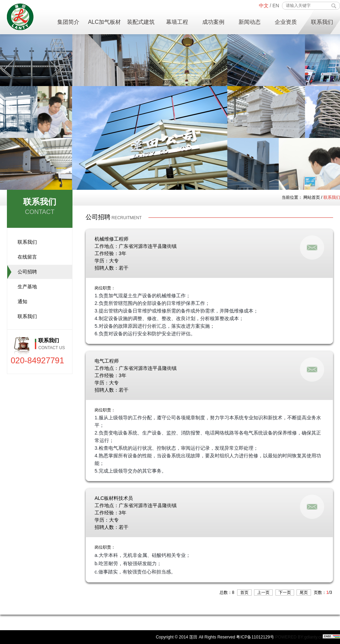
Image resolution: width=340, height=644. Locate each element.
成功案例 (213, 22)
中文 (264, 6)
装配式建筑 (141, 22)
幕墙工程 (177, 22)
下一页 (285, 592)
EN (276, 6)
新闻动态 (250, 22)
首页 (244, 592)
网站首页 (312, 197)
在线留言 (27, 257)
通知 (22, 301)
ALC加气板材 (104, 22)
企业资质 (286, 22)
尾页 (304, 592)
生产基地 (27, 287)
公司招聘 (27, 272)
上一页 (263, 592)
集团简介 (68, 22)
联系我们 (322, 22)
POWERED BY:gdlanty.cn (299, 637)
